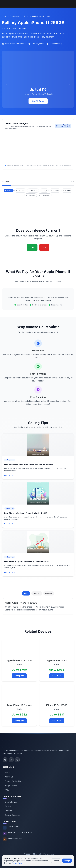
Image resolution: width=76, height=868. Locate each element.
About (26, 593)
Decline (56, 861)
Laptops (7, 811)
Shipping (37, 593)
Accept (67, 861)
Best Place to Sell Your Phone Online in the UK (25, 513)
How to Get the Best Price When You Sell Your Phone (29, 465)
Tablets (7, 806)
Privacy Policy (17, 863)
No (44, 247)
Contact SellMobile (12, 781)
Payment (49, 593)
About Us (8, 777)
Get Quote (19, 676)
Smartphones (15, 16)
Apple (26, 16)
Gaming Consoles (11, 815)
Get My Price (38, 101)
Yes (32, 247)
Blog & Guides (10, 786)
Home (4, 16)
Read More (10, 475)
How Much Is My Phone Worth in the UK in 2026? (27, 562)
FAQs (6, 790)
